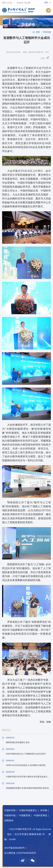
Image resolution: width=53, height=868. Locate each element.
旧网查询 (9, 821)
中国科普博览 (40, 815)
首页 (38, 32)
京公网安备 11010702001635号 (20, 853)
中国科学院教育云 (28, 810)
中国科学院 (10, 810)
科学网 (44, 810)
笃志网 (27, 3)
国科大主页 (7, 3)
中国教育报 (25, 815)
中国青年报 (10, 815)
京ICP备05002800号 (15, 848)
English (20, 3)
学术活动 (28, 25)
